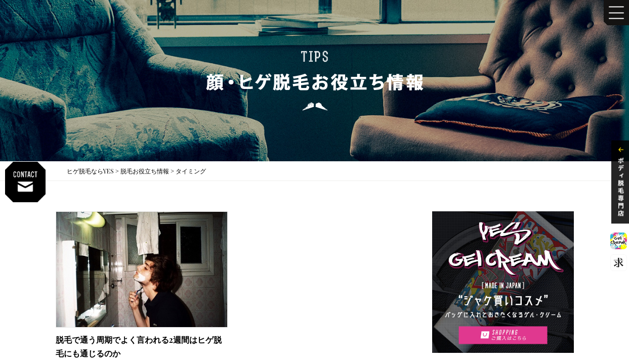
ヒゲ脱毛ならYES (90, 171)
